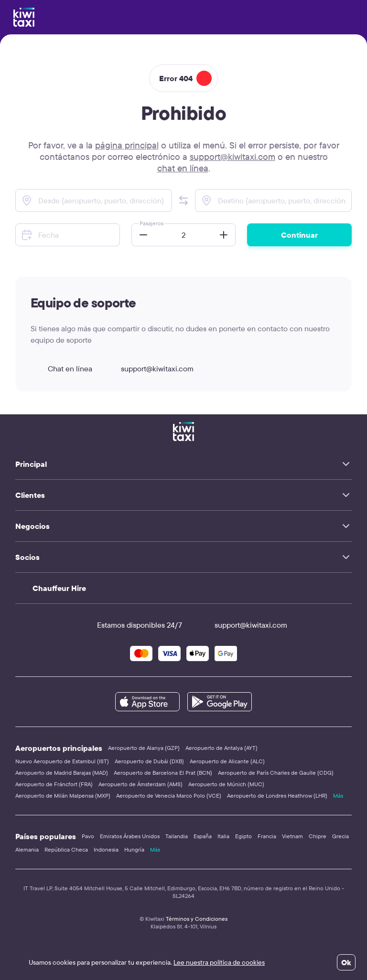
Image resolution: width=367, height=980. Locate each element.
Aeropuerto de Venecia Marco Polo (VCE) (169, 796)
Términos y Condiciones (197, 919)
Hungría (134, 849)
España (203, 836)
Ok (346, 962)
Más (338, 796)
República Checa (66, 849)
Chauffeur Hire (59, 588)
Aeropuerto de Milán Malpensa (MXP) (63, 796)
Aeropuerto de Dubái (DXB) (149, 761)
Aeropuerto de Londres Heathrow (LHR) (277, 796)
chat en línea (183, 168)
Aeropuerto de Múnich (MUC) (226, 784)
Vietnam (292, 836)
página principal (127, 145)
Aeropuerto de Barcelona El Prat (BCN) (163, 773)
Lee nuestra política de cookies (219, 962)
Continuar (299, 235)
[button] (183, 200)
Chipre (318, 836)
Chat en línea (61, 369)
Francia (267, 836)
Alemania (27, 849)
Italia (223, 836)
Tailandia (177, 836)
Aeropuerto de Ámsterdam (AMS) (140, 784)
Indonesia (106, 849)
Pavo (88, 836)
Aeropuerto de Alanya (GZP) (144, 748)
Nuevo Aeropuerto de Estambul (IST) (62, 761)
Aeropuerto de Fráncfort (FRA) (54, 784)
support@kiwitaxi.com (232, 157)
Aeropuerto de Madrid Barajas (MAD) (62, 773)
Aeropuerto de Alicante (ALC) (227, 761)
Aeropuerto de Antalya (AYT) (221, 748)
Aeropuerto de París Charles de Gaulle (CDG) (276, 773)
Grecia (340, 836)
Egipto (243, 836)
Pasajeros (151, 223)
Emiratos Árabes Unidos (130, 836)
